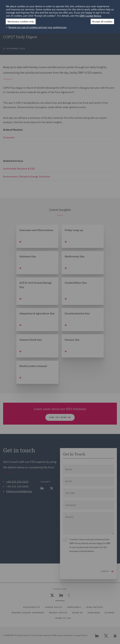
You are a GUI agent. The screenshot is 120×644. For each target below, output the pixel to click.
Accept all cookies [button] (102, 21)
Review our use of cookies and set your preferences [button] (37, 27)
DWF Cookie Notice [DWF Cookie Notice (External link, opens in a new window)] (90, 16)
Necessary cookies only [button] (21, 21)
